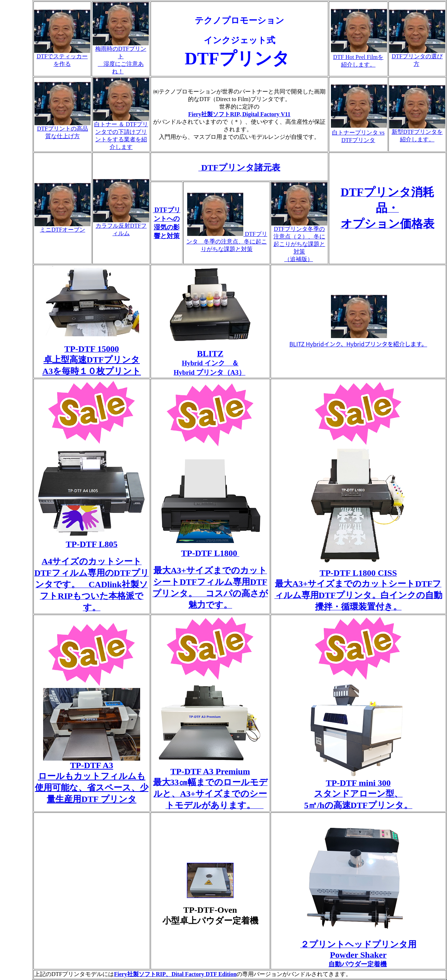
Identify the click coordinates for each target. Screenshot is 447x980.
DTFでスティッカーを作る (62, 57)
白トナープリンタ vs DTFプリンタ (359, 133)
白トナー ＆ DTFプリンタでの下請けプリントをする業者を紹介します (121, 133)
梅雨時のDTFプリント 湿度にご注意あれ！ (121, 57)
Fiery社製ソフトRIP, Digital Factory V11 (239, 114)
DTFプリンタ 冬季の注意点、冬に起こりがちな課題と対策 (227, 241)
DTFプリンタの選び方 (417, 57)
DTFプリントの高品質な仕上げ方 (63, 130)
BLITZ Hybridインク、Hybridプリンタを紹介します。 (358, 344)
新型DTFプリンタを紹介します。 (417, 133)
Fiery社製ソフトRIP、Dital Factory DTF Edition (175, 974)
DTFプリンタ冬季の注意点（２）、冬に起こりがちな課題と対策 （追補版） (299, 241)
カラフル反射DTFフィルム (121, 227)
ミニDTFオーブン (63, 227)
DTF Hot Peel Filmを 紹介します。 (359, 57)
